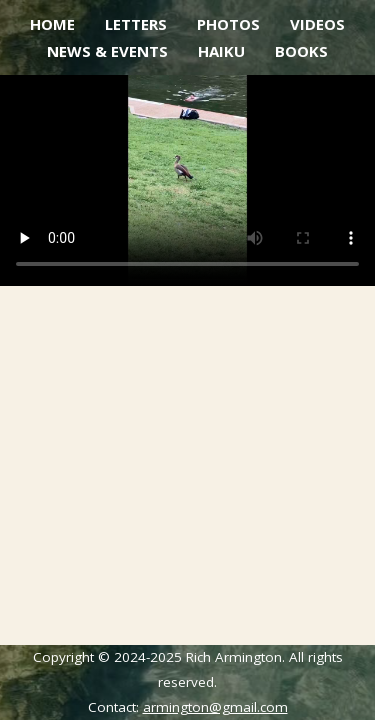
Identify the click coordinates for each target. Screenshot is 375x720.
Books (301, 51)
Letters (136, 24)
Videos (317, 24)
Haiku (221, 51)
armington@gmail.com (215, 707)
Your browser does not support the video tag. (187, 180)
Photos (228, 24)
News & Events (107, 51)
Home (52, 24)
